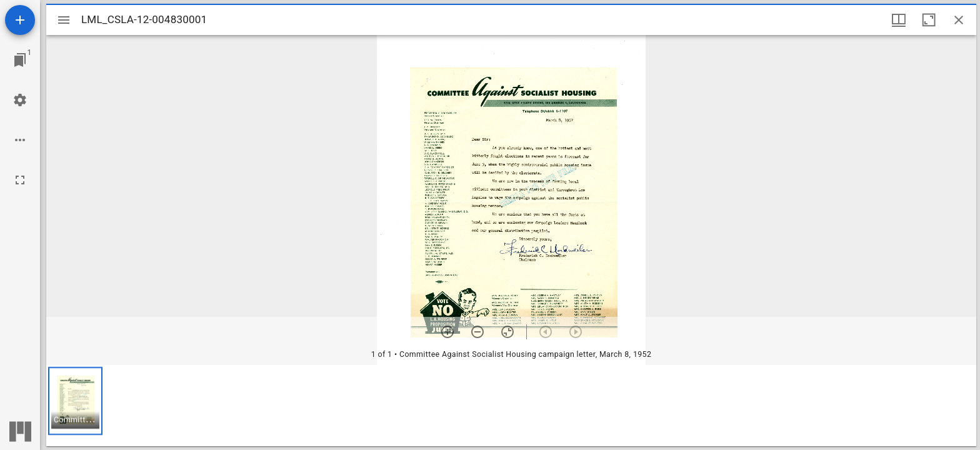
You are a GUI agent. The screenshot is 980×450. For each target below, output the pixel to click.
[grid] (511, 406)
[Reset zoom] (507, 332)
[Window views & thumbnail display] (899, 20)
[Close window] (959, 20)
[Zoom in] (447, 332)
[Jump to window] (20, 60)
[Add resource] (20, 20)
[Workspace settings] (20, 100)
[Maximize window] (929, 20)
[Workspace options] (20, 140)
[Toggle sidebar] (64, 20)
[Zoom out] (477, 332)
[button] (75, 401)
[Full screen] (20, 180)
